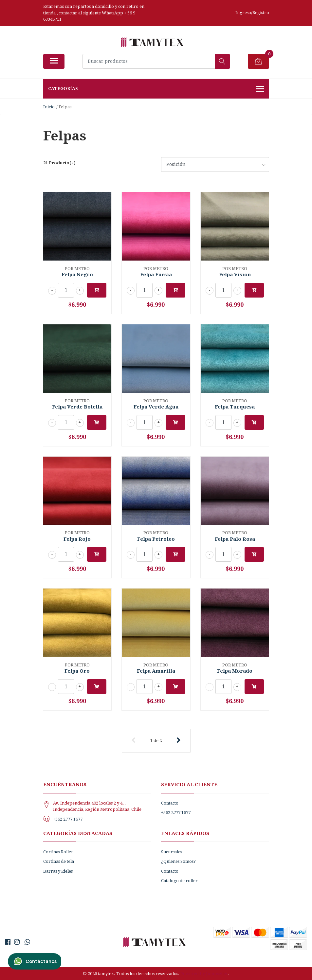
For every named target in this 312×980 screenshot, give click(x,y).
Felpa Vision (235, 275)
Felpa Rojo (77, 539)
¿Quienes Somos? (178, 861)
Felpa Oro (77, 671)
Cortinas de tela (59, 861)
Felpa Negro (77, 275)
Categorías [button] (156, 89)
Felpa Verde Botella (77, 407)
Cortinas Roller (58, 852)
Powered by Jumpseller (204, 974)
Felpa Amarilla (156, 671)
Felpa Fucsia (156, 275)
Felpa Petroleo (156, 539)
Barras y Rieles (58, 871)
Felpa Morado (235, 671)
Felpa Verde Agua (156, 407)
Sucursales (172, 852)
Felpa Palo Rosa (235, 539)
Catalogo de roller (179, 881)
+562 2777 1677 (68, 819)
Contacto (170, 803)
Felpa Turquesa (235, 407)
